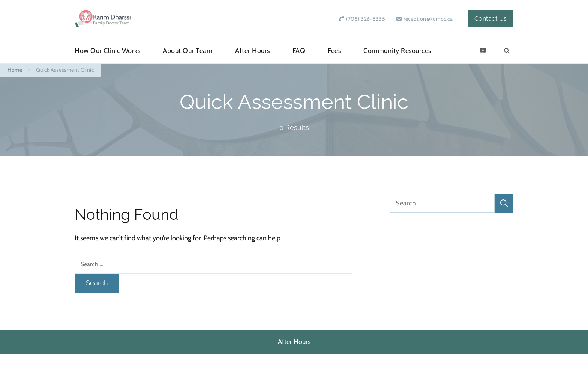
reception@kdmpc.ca (428, 19)
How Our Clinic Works (107, 51)
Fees (334, 51)
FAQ (299, 51)
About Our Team (188, 51)
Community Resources (397, 51)
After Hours (253, 51)
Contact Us (491, 19)
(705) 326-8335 (366, 19)
